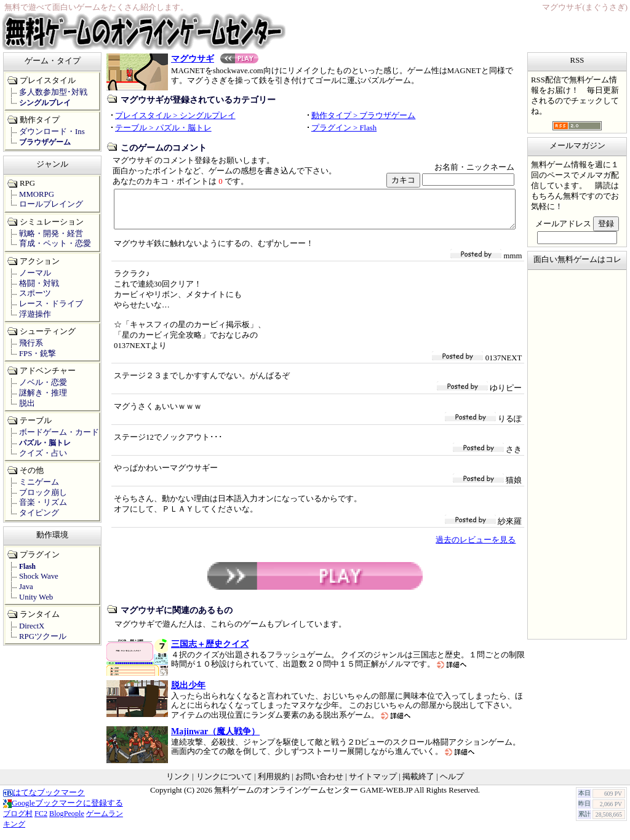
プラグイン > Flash (344, 128)
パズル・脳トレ (45, 443)
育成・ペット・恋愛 (55, 244)
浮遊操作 (35, 314)
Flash (27, 566)
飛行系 (31, 343)
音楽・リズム (43, 502)
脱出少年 (188, 692)
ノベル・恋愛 (43, 382)
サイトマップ (373, 784)
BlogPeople (67, 821)
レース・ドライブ (51, 304)
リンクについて (224, 784)
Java (26, 587)
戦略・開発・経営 (51, 234)
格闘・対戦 (39, 283)
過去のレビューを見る (476, 547)
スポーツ (35, 293)
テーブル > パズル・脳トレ (163, 128)
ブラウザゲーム (45, 142)
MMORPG (37, 194)
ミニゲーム (39, 482)
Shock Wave (39, 576)
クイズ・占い (43, 453)
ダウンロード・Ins (52, 132)
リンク (178, 784)
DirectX (32, 626)
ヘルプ (452, 784)
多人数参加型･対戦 (53, 92)
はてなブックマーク (44, 800)
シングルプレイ (45, 103)
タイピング (39, 513)
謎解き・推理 (43, 393)
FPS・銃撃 (38, 354)
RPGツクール (43, 636)
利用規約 (274, 784)
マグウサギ (215, 58)
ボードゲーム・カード (59, 432)
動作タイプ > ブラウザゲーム (364, 116)
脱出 (27, 403)
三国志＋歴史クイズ (210, 651)
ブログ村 (18, 821)
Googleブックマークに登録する (63, 810)
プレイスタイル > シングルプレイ (175, 116)
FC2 (41, 821)
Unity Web (36, 597)
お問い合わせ (319, 784)
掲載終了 (418, 784)
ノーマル (35, 273)
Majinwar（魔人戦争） (215, 739)
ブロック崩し (43, 493)
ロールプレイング (51, 204)
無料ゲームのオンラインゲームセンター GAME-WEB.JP (313, 798)
